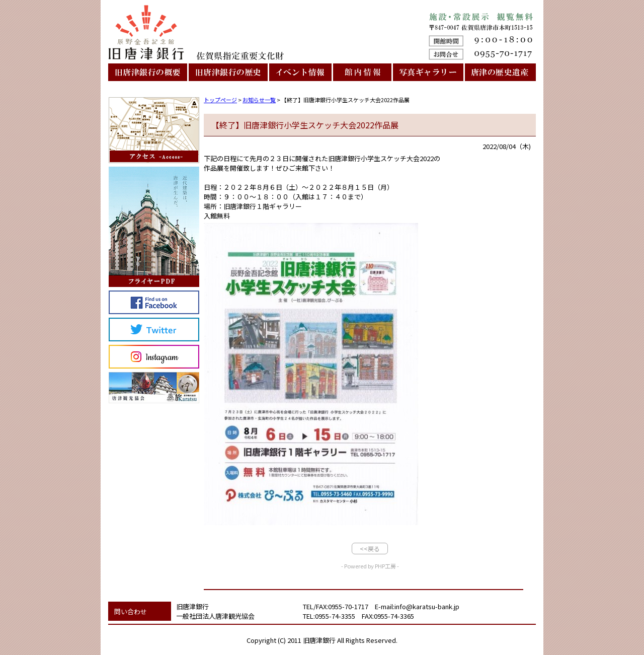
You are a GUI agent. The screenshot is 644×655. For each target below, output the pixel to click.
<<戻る (370, 549)
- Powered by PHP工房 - (370, 566)
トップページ (220, 100)
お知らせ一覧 (259, 100)
